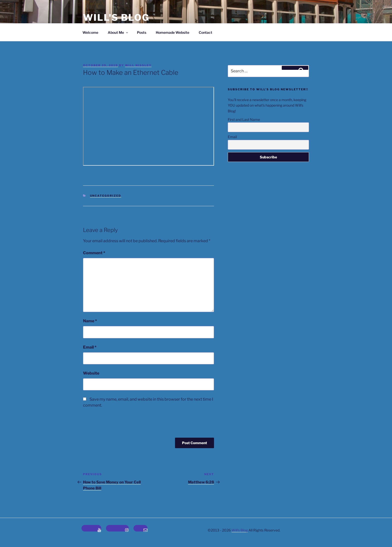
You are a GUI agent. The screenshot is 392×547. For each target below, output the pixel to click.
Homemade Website (172, 32)
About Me (118, 32)
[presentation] (117, 425)
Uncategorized (106, 196)
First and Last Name (244, 119)
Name (90, 321)
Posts (142, 32)
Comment (94, 253)
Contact (205, 32)
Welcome (90, 32)
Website (91, 373)
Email (90, 347)
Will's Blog (116, 18)
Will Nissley (138, 65)
